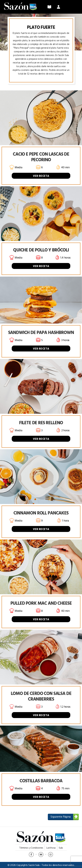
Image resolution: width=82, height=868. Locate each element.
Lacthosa (51, 848)
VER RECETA (41, 176)
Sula (61, 848)
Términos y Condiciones (31, 848)
